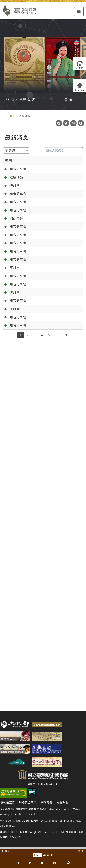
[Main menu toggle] (79, 11)
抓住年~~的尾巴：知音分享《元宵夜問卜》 (37, 666)
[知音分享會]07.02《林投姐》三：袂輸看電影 (39, 516)
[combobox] (16, 151)
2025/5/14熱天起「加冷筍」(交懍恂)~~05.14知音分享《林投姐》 (39, 594)
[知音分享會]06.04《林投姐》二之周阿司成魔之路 (39, 544)
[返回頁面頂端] (80, 85)
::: (6, 116)
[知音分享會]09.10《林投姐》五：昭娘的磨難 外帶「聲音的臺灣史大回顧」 (39, 443)
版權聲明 (63, 802)
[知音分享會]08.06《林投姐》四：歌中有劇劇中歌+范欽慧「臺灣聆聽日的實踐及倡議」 (39, 471)
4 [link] (42, 694)
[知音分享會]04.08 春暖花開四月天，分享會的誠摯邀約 (39, 246)
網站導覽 (47, 802)
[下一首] (55, 863)
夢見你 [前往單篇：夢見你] (48, 855)
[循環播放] (68, 863)
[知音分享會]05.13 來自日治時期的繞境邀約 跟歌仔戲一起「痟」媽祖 (39, 178)
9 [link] (66, 694)
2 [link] (27, 694)
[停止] (42, 863)
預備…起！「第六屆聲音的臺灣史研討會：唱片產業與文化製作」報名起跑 (40, 500)
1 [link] (20, 694)
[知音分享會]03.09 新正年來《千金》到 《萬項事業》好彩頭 (38, 277)
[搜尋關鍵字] (27, 99)
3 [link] (35, 694)
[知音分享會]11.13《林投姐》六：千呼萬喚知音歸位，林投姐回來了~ (40, 415)
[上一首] (18, 863)
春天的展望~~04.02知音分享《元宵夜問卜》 (38, 638)
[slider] (43, 848)
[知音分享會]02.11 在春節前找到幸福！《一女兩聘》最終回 (39, 303)
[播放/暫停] (30, 863)
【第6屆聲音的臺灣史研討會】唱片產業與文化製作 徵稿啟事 (39, 620)
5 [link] (49, 694)
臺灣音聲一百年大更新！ (35, 329)
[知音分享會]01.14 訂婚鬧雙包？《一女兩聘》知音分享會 (38, 355)
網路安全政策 (28, 802)
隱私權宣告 (7, 802)
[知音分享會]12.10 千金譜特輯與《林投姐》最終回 (39, 384)
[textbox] (11, 151)
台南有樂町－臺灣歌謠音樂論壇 (40, 202)
